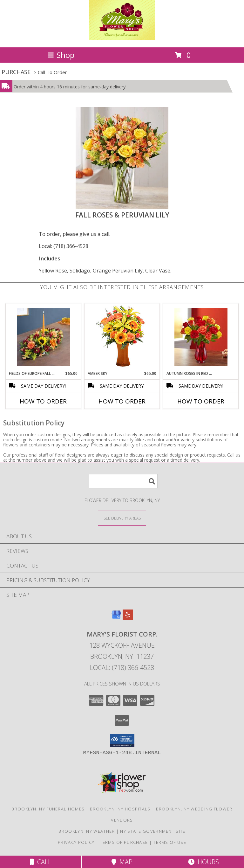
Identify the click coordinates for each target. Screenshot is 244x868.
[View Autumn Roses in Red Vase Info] (201, 337)
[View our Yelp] (128, 618)
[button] (122, 741)
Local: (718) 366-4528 (64, 246)
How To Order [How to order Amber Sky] (122, 401)
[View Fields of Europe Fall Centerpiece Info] (43, 337)
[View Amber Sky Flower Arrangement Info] (122, 337)
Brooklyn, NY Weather (87, 831)
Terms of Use (170, 842)
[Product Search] (123, 481)
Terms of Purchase (124, 842)
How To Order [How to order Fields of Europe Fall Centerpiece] (43, 401)
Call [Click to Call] (41, 862)
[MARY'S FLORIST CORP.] (122, 38)
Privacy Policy (76, 842)
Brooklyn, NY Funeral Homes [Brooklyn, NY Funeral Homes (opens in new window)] (48, 809)
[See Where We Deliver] (122, 518)
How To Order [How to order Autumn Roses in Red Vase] (201, 401)
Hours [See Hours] (203, 862)
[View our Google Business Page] (116, 618)
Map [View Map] (122, 862)
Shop (61, 55)
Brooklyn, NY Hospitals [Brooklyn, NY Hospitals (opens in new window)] (120, 809)
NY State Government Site (153, 831)
